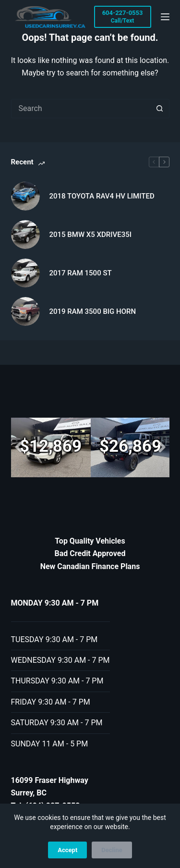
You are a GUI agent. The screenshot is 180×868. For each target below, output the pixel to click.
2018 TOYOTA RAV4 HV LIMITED (102, 196)
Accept (67, 850)
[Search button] (160, 109)
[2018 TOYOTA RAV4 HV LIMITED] (25, 196)
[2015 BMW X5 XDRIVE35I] (25, 235)
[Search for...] (81, 109)
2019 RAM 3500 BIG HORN (93, 311)
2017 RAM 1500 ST (81, 273)
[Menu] (165, 17)
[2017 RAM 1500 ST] (25, 273)
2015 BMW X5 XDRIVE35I (90, 235)
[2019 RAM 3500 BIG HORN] (25, 311)
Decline (112, 850)
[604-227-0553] (123, 17)
